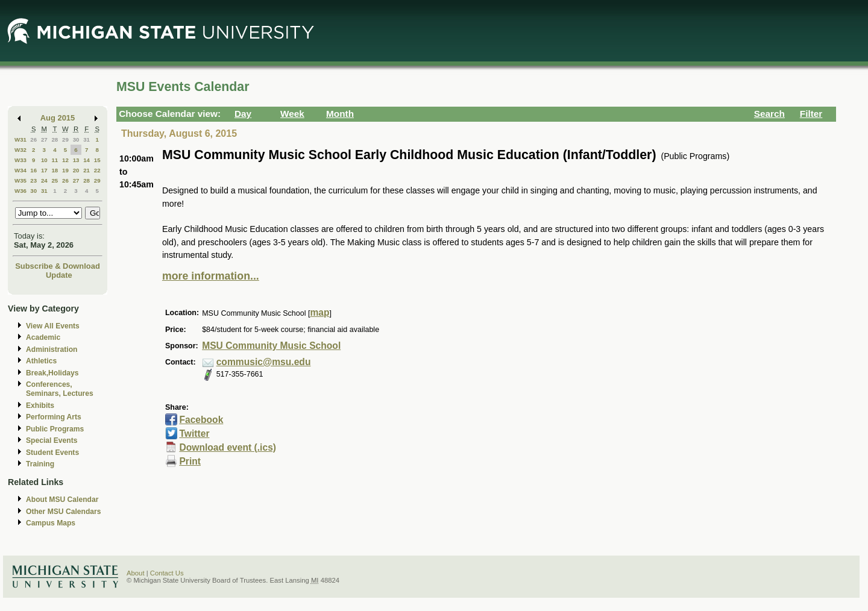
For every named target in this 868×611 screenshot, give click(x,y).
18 (55, 170)
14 (86, 160)
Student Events (52, 453)
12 (65, 160)
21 (86, 170)
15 (97, 160)
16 (33, 170)
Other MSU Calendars (64, 512)
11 (55, 160)
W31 (20, 139)
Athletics (41, 361)
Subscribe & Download (58, 266)
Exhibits (40, 406)
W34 (20, 170)
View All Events (53, 326)
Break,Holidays (52, 373)
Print (190, 461)
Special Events (52, 440)
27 (44, 139)
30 (76, 139)
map (319, 312)
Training (40, 464)
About (136, 573)
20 (76, 170)
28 (55, 139)
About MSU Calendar (62, 500)
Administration (52, 349)
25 (55, 180)
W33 (20, 160)
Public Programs (55, 429)
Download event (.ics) (228, 447)
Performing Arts (54, 417)
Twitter (194, 434)
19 (65, 170)
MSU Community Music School (271, 346)
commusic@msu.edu (264, 362)
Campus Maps (51, 523)
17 (44, 170)
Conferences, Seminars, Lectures (60, 389)
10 (44, 160)
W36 (20, 191)
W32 (20, 150)
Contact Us (167, 573)
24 (44, 180)
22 (97, 170)
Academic (43, 337)
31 (86, 139)
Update (59, 275)
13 (76, 160)
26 (33, 139)
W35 (20, 180)
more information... (211, 276)
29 (65, 139)
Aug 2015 (58, 118)
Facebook (201, 420)
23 (33, 180)
